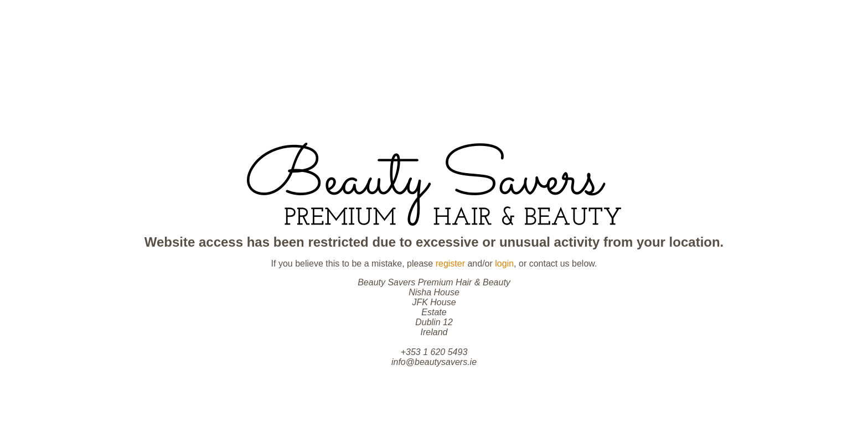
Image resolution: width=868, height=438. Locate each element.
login (504, 264)
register (450, 264)
